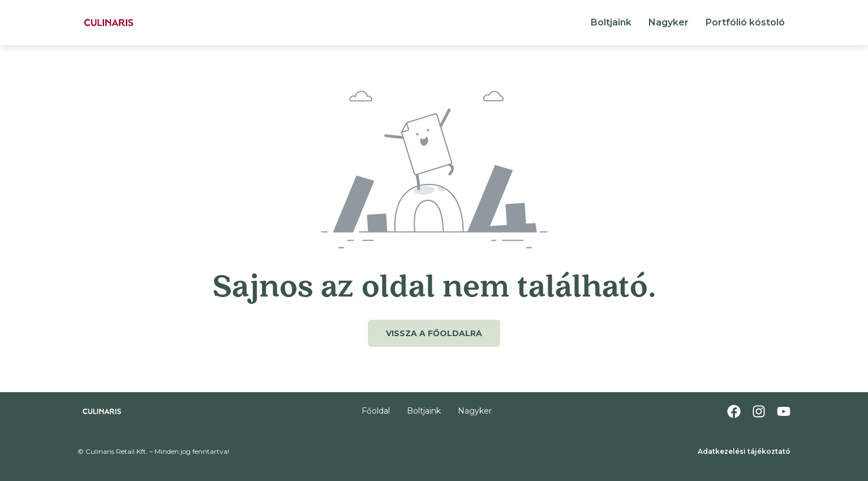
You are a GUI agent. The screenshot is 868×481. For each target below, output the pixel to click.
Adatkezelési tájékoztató (744, 451)
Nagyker (669, 22)
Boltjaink (611, 22)
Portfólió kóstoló (745, 22)
